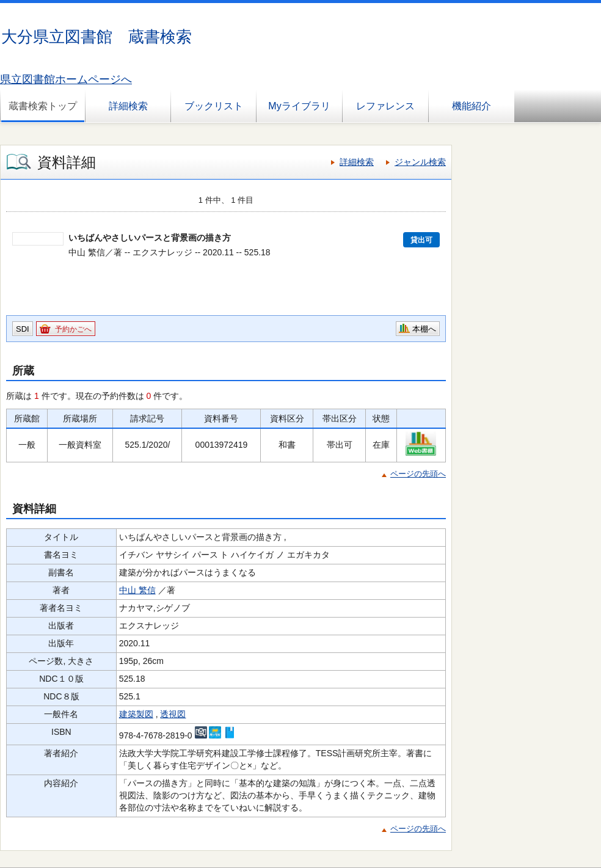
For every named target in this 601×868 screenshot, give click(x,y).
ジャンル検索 (420, 162)
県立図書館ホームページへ (66, 79)
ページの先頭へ (418, 474)
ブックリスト (214, 106)
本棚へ (424, 329)
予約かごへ (73, 329)
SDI (23, 329)
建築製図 (136, 714)
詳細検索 (128, 106)
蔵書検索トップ (43, 106)
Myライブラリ (299, 106)
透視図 (173, 714)
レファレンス (385, 106)
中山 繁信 (137, 590)
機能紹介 (472, 106)
